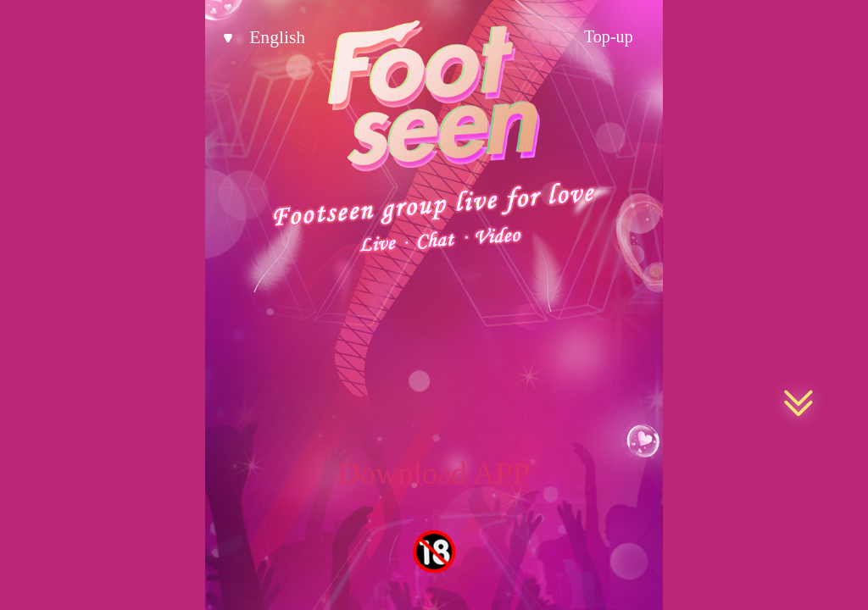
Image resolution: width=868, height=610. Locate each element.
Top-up (609, 36)
